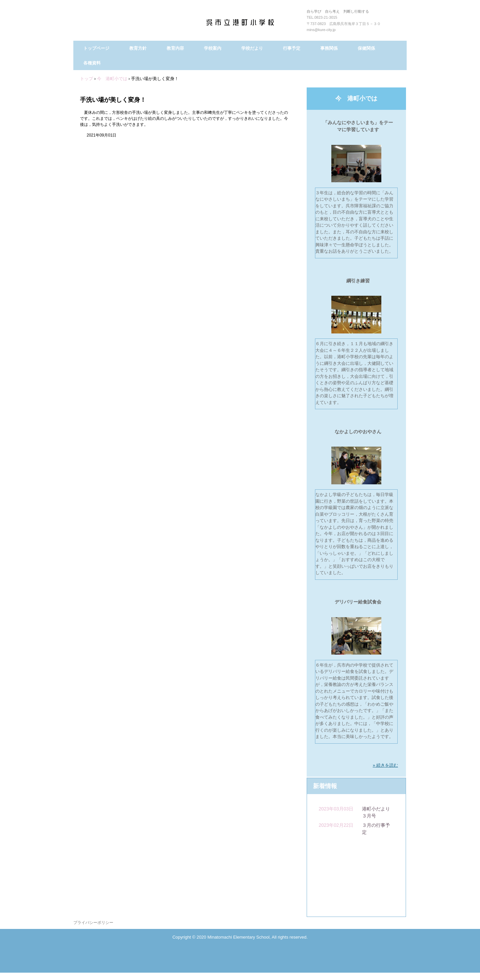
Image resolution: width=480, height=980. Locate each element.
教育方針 (138, 48)
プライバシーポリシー (93, 923)
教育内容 (175, 48)
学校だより (252, 48)
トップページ (96, 48)
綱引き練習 (358, 281)
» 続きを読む (385, 765)
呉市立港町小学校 (247, 23)
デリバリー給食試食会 (358, 602)
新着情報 (325, 786)
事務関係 (329, 48)
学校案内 (213, 48)
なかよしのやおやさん (358, 432)
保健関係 (366, 48)
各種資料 (92, 63)
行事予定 (292, 48)
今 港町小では (356, 98)
